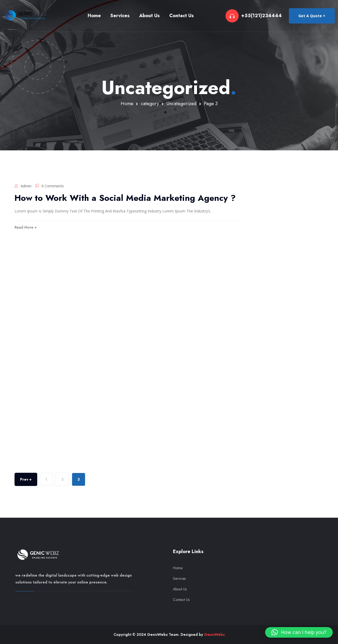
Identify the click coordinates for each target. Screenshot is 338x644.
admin (26, 186)
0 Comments (53, 186)
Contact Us (182, 16)
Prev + (26, 479)
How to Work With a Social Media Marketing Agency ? (125, 198)
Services (120, 16)
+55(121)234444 (261, 16)
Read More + (26, 227)
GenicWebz (214, 634)
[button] (299, 632)
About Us (149, 16)
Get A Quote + (312, 16)
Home (94, 16)
